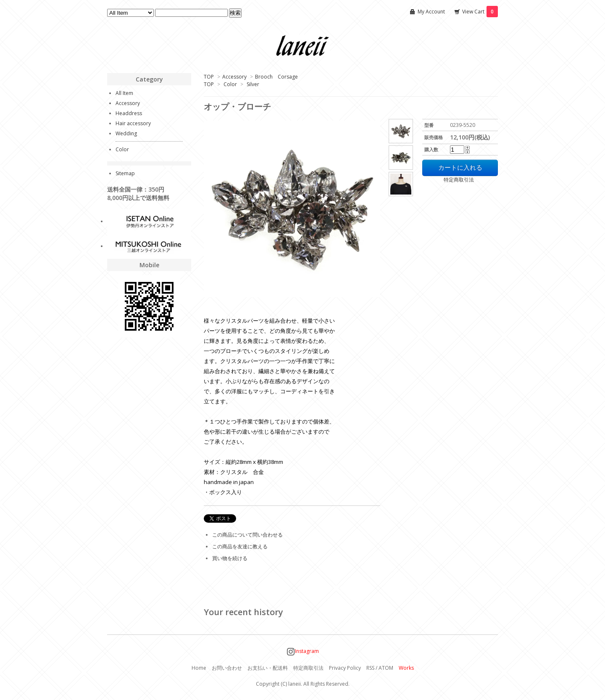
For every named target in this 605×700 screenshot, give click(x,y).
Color (230, 84)
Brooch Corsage (276, 77)
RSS (370, 668)
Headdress (129, 113)
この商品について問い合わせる (247, 535)
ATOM (386, 668)
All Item (124, 93)
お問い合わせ (227, 668)
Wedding (126, 133)
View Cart (480, 12)
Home (199, 668)
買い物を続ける (230, 558)
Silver (253, 84)
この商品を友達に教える (240, 546)
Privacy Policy (345, 668)
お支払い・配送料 (268, 668)
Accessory (234, 77)
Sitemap (125, 173)
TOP (209, 77)
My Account (431, 12)
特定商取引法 (448, 180)
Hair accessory (133, 123)
